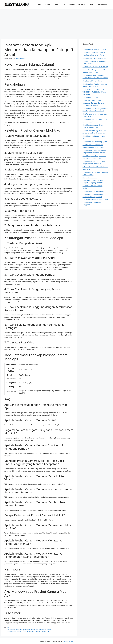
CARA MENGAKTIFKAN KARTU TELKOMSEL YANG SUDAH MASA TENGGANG (94, 92)
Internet (72, 5)
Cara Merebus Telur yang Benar (94, 49)
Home (39, 5)
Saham (56, 5)
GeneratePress (68, 641)
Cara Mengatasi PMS (90, 97)
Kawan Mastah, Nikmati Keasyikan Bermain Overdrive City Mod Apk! (28, 632)
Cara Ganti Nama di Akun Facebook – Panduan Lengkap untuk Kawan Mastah (94, 103)
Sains (64, 5)
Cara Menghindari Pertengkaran (95, 191)
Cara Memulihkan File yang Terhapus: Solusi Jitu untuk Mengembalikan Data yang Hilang (95, 197)
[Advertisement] (57, 23)
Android (47, 5)
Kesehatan (82, 5)
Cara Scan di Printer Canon (92, 81)
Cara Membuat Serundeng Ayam (95, 142)
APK (8, 628)
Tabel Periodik (102, 5)
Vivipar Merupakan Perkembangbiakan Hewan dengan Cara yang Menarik (93, 180)
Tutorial (91, 5)
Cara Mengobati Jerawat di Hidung (95, 67)
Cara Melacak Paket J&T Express (94, 58)
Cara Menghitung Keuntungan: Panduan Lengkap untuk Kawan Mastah (29, 630)
